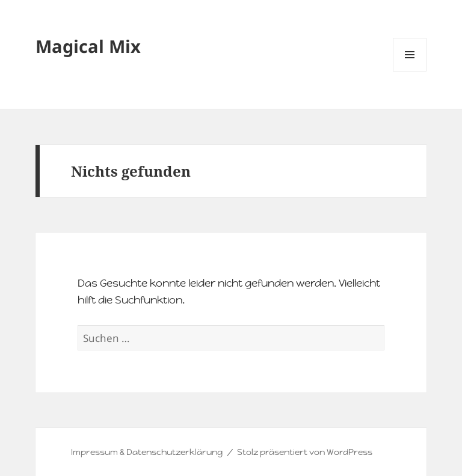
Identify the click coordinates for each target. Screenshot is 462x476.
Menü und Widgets (410, 71)
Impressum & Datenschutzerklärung (147, 452)
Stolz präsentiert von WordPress (305, 452)
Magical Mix (88, 46)
